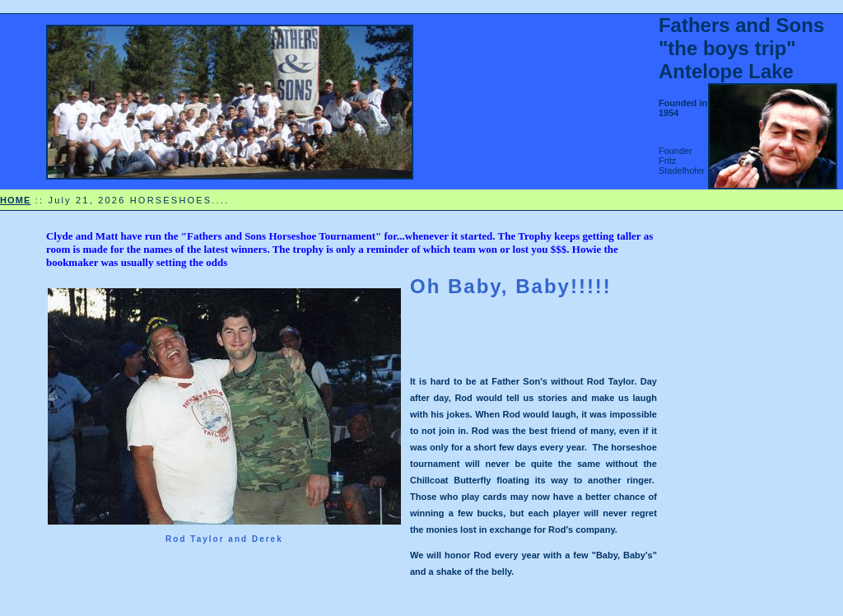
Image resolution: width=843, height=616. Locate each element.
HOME (15, 200)
